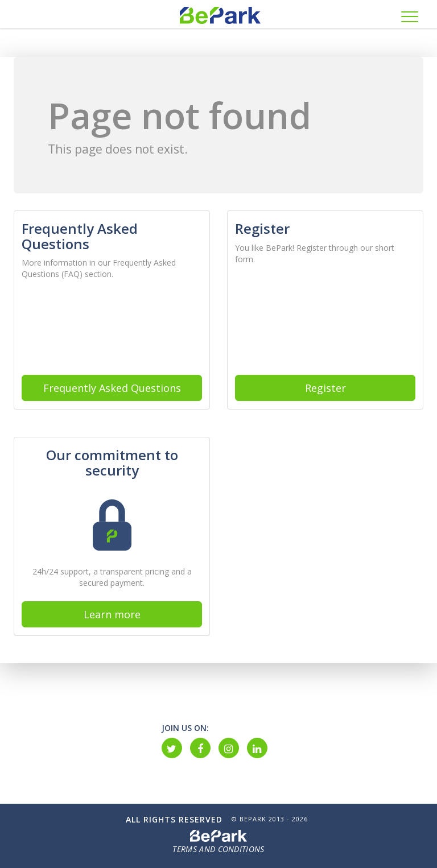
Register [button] (325, 388)
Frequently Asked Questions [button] (112, 388)
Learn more (112, 614)
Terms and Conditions (218, 849)
